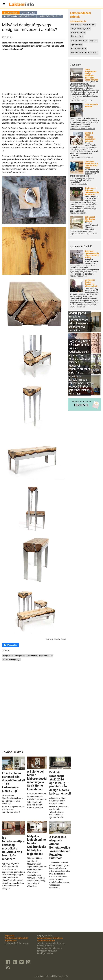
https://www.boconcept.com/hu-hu (84, 235)
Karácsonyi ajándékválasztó (19, 16)
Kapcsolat (9, 936)
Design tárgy (29, 13)
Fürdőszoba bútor (79, 41)
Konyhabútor (77, 53)
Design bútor (11, 13)
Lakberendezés (78, 21)
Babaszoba (76, 25)
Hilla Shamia (32, 656)
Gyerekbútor (77, 45)
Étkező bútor (77, 37)
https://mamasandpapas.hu (82, 157)
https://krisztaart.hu (78, 276)
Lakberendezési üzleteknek (50, 938)
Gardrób (93, 41)
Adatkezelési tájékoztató (16, 938)
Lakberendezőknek (46, 941)
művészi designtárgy (11, 659)
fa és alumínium (46, 656)
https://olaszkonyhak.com (81, 100)
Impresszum (11, 941)
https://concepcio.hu (79, 184)
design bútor (8, 656)
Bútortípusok (89, 25)
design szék (20, 656)
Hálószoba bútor (79, 49)
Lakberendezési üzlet (50, 16)
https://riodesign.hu (78, 213)
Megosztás (11, 645)
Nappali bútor (91, 53)
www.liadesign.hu (77, 307)
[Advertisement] (34, 72)
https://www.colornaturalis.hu (82, 129)
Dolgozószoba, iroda (80, 29)
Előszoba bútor (78, 33)
